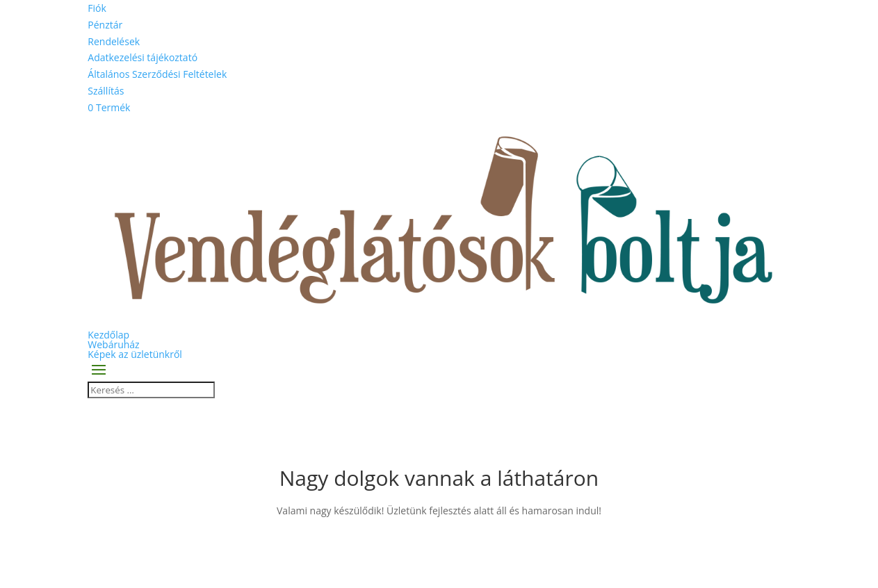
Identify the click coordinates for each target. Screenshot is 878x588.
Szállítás (106, 91)
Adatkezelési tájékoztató (143, 57)
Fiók (97, 8)
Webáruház (113, 344)
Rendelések (114, 41)
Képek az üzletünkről (135, 354)
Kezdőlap (108, 335)
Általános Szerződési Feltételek (157, 74)
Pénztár (105, 25)
